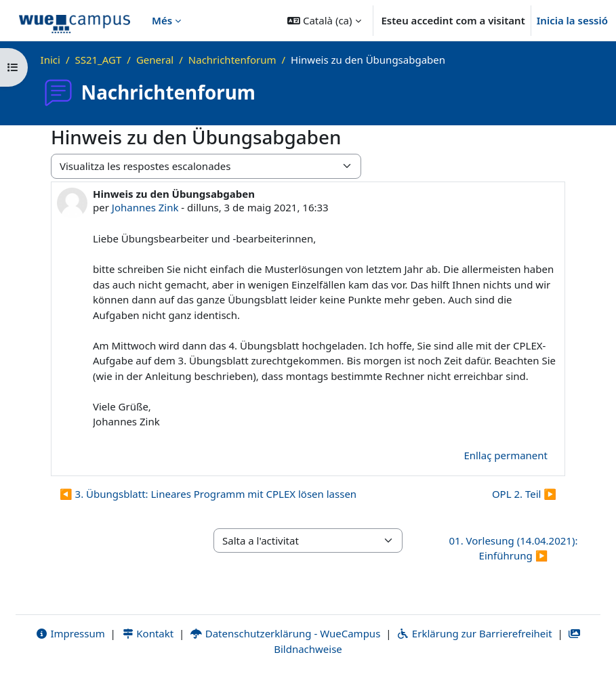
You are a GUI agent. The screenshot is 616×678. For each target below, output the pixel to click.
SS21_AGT (98, 60)
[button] (324, 20)
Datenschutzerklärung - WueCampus (285, 633)
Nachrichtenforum (232, 60)
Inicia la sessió (572, 20)
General (155, 60)
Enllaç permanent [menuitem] (506, 455)
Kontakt (148, 633)
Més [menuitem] (162, 20)
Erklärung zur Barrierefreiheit (474, 633)
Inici (50, 60)
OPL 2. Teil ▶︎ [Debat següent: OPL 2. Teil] (524, 494)
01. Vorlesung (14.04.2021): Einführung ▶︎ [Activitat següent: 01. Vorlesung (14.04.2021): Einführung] (513, 548)
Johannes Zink (145, 207)
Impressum (70, 633)
